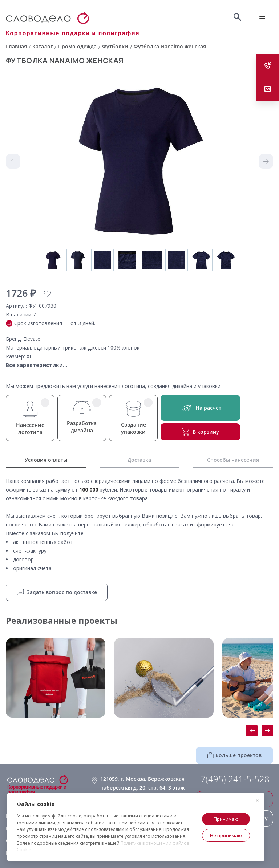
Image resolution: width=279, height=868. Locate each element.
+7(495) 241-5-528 (232, 779)
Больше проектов (234, 755)
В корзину (200, 432)
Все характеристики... (37, 365)
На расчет (200, 408)
